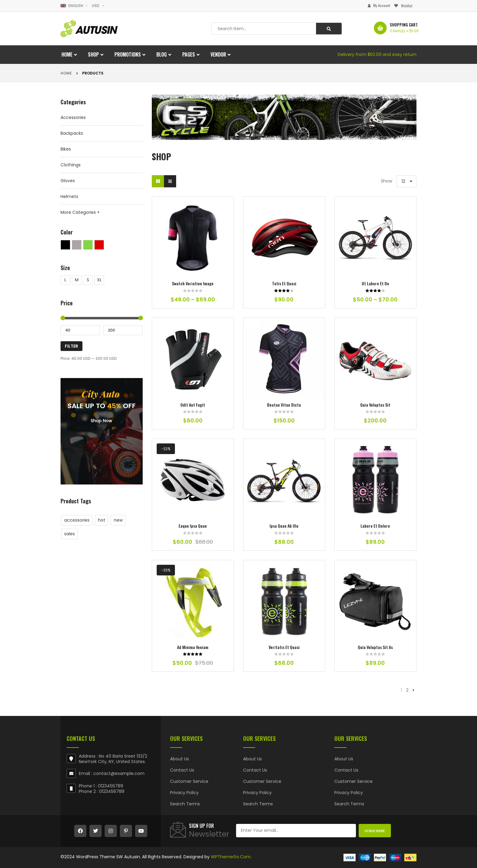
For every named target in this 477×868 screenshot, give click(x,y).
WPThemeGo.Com (231, 857)
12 (403, 181)
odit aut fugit (193, 405)
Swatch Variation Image (193, 283)
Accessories (73, 117)
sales (70, 534)
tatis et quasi (284, 283)
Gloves (68, 181)
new (118, 520)
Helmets (69, 196)
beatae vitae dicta (284, 405)
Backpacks (72, 133)
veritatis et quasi (284, 647)
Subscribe (375, 831)
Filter (71, 346)
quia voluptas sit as (375, 647)
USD (96, 6)
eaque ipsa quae (193, 526)
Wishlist (407, 6)
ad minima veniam (193, 647)
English (72, 6)
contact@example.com (119, 773)
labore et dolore (375, 526)
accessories (77, 520)
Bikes (66, 149)
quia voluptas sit (375, 405)
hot (102, 520)
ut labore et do (375, 283)
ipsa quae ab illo (284, 526)
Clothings (71, 165)
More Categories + (80, 212)
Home (66, 73)
